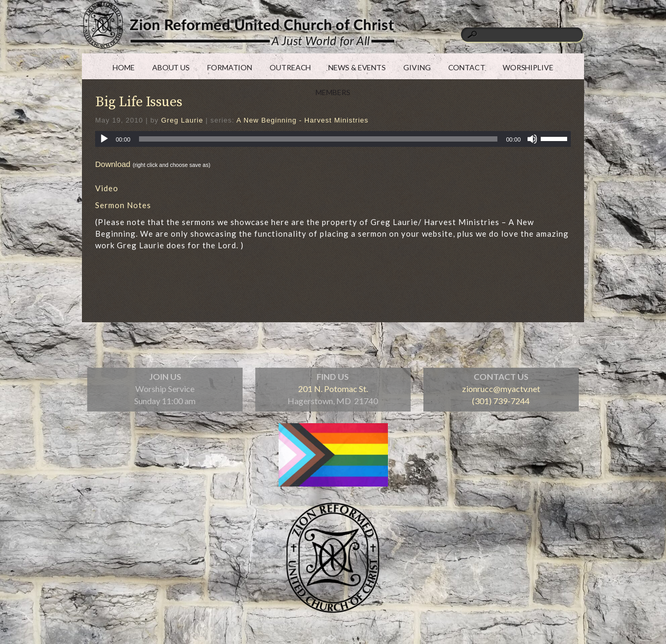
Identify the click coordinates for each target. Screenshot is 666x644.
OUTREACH (290, 67)
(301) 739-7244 (501, 401)
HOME (124, 67)
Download (113, 164)
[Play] (104, 139)
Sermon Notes (123, 205)
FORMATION (230, 67)
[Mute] (532, 139)
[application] (333, 139)
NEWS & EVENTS (357, 67)
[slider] (318, 139)
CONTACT (467, 67)
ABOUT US (171, 67)
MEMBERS (333, 92)
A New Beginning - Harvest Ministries (302, 120)
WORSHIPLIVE (528, 67)
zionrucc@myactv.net (501, 389)
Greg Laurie (182, 120)
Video (107, 188)
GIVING (417, 67)
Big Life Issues (139, 102)
